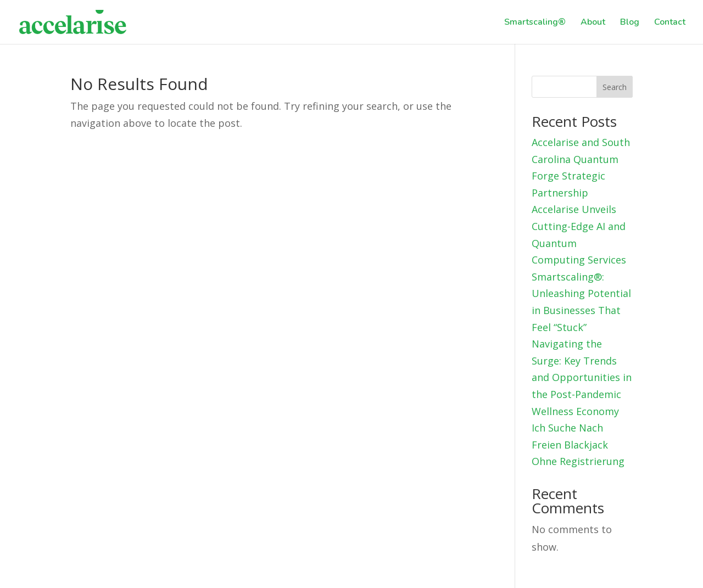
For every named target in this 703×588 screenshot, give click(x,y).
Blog (630, 23)
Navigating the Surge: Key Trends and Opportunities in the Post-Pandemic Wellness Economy (582, 377)
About (593, 23)
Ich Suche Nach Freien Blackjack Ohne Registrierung (578, 444)
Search (615, 87)
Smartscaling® (535, 23)
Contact (670, 23)
